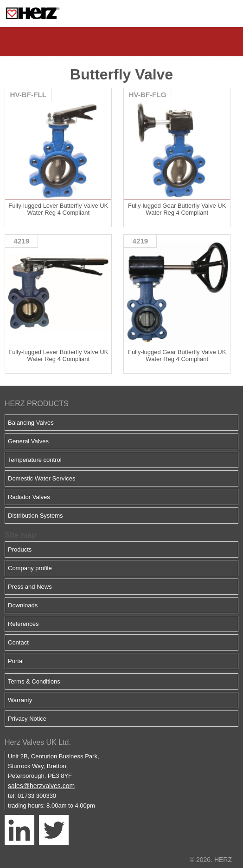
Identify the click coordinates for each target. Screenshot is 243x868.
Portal (16, 661)
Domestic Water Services (42, 478)
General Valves (28, 441)
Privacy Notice (27, 719)
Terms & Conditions (34, 681)
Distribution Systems (35, 516)
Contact (18, 642)
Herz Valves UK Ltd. (38, 742)
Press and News (30, 587)
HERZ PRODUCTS (37, 404)
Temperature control (35, 460)
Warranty (20, 700)
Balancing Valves (31, 423)
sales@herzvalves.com (41, 786)
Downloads (23, 605)
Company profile (30, 568)
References (23, 624)
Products (20, 549)
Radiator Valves (29, 497)
